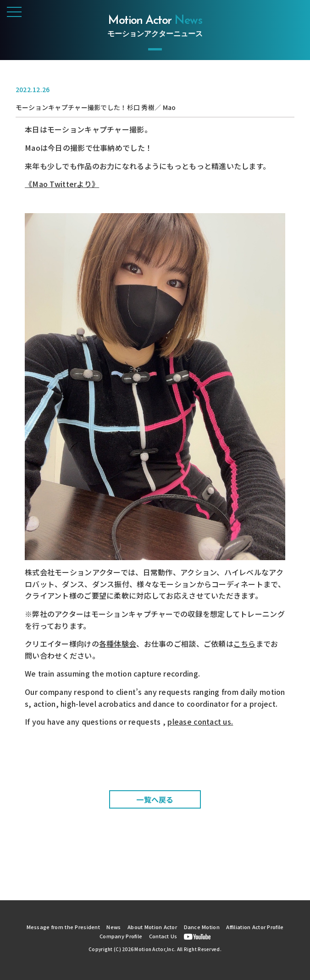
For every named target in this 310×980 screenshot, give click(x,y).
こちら (245, 644)
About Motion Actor (152, 927)
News (113, 927)
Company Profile (121, 936)
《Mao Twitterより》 (62, 184)
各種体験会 (118, 644)
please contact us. (200, 721)
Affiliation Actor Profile (255, 927)
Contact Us (163, 936)
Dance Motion (202, 927)
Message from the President (63, 927)
